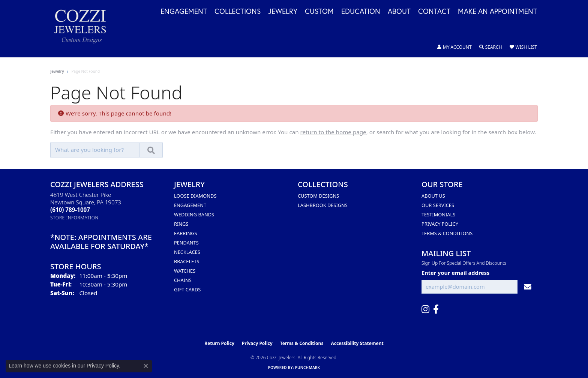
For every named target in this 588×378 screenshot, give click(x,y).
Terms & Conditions (447, 233)
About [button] (399, 12)
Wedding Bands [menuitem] (194, 214)
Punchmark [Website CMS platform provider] (308, 367)
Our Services (438, 205)
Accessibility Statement (357, 343)
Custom (319, 12)
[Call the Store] (70, 210)
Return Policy (219, 343)
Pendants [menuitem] (186, 243)
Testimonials (438, 214)
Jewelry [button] (283, 12)
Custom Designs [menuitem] (318, 196)
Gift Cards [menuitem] (187, 289)
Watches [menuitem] (185, 271)
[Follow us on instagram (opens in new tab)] (425, 309)
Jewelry (57, 71)
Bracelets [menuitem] (187, 261)
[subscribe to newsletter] (528, 287)
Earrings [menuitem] (186, 233)
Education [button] (361, 12)
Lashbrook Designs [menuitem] (323, 205)
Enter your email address (455, 273)
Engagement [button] (184, 12)
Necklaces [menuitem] (187, 252)
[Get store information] (74, 218)
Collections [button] (238, 12)
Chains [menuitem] (183, 280)
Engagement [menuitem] (190, 205)
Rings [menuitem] (181, 224)
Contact (434, 12)
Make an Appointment (497, 12)
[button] (454, 47)
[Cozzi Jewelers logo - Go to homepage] (84, 29)
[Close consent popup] (146, 366)
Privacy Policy (440, 224)
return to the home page (333, 132)
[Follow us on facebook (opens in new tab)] (436, 309)
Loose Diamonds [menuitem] (195, 196)
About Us (433, 196)
